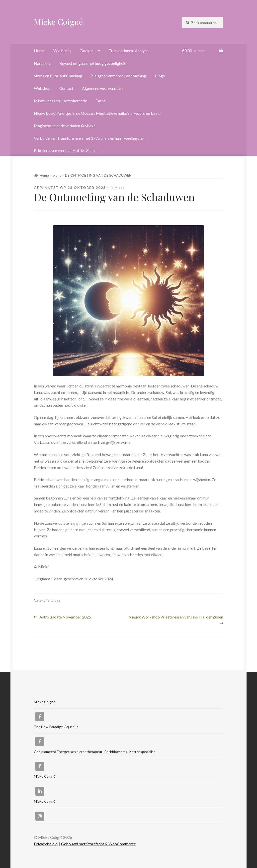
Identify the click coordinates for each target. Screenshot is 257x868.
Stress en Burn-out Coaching (58, 76)
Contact (66, 88)
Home (39, 51)
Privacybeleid (46, 844)
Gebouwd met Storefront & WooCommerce (98, 844)
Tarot (100, 101)
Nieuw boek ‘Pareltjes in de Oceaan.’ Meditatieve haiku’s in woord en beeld (97, 113)
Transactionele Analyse (128, 51)
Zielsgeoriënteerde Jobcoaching (119, 76)
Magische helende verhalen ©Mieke (65, 126)
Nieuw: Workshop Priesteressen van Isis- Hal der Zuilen (176, 620)
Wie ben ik (62, 51)
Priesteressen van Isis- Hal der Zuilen (65, 150)
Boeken (87, 51)
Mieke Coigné (58, 22)
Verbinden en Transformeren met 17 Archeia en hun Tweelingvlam (90, 138)
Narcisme (42, 63)
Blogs (160, 76)
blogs (57, 175)
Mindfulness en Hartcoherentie (60, 101)
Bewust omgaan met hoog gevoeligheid (93, 63)
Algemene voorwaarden (102, 88)
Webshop (42, 88)
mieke (119, 187)
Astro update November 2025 (65, 617)
